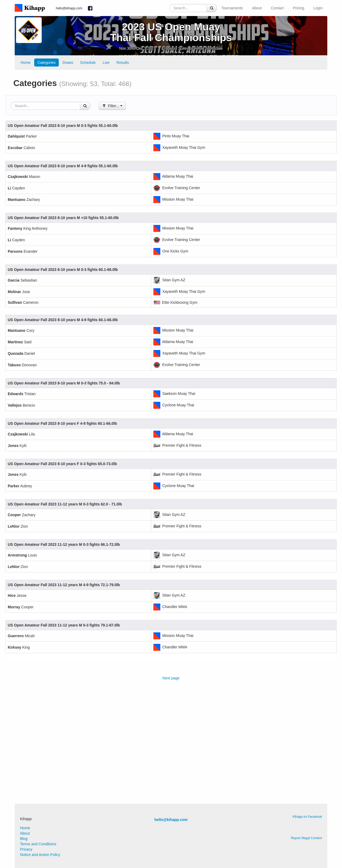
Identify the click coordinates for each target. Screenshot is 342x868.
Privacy (26, 849)
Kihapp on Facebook (307, 817)
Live (106, 63)
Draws (68, 63)
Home (26, 63)
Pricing (299, 8)
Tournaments (232, 8)
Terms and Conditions (38, 844)
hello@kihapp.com (69, 8)
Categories (46, 63)
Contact (277, 8)
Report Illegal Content (306, 838)
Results (123, 63)
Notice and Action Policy (40, 855)
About (257, 8)
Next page (171, 678)
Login (318, 8)
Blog (24, 839)
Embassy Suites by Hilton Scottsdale (192, 48)
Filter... (112, 106)
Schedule (88, 63)
